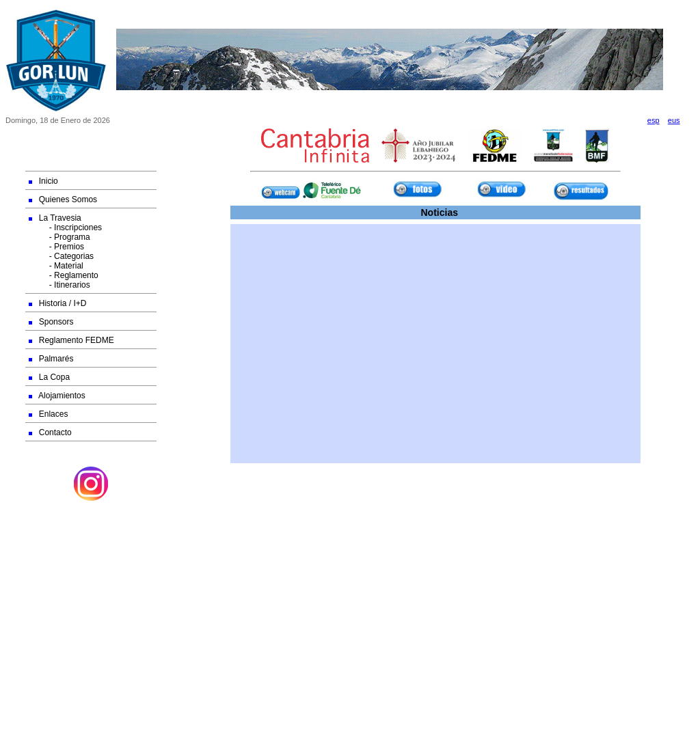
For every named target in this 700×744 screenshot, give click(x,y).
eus (674, 120)
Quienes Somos (63, 199)
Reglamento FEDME (71, 340)
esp (654, 120)
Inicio (43, 181)
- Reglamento (64, 275)
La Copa (49, 377)
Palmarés (51, 359)
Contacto (50, 432)
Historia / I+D (58, 303)
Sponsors (51, 322)
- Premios (56, 247)
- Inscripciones (65, 228)
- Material (56, 266)
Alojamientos (57, 396)
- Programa (59, 237)
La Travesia (55, 218)
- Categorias (61, 256)
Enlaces (49, 414)
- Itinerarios (59, 285)
